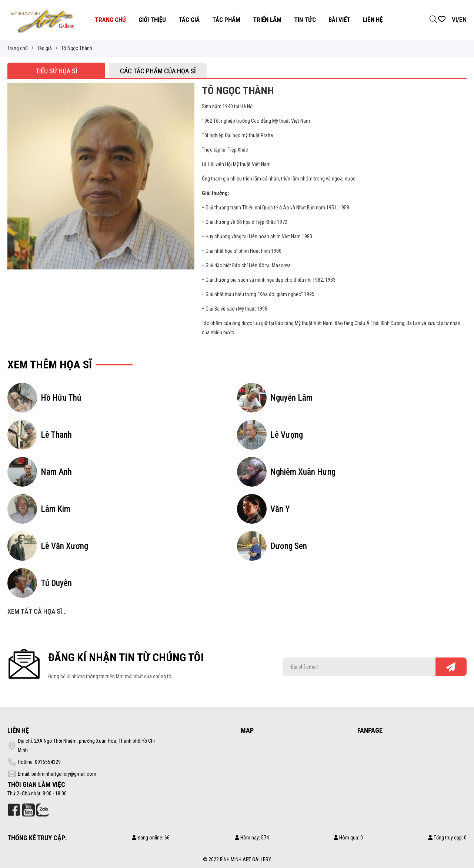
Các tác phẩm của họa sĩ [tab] (158, 71)
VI (454, 19)
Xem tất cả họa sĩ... (37, 611)
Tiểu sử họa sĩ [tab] (56, 71)
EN (463, 19)
